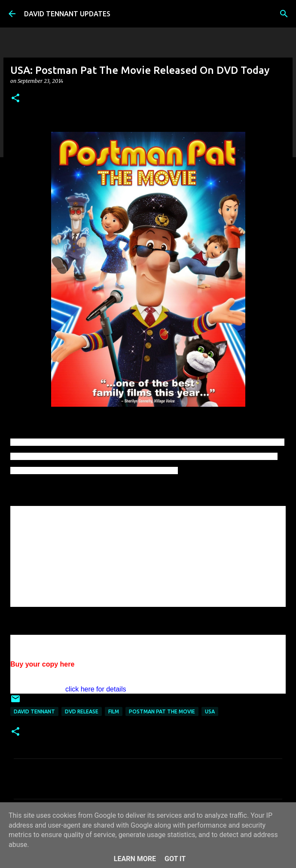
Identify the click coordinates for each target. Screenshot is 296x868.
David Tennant (34, 711)
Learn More (135, 859)
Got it (175, 859)
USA (210, 711)
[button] (15, 99)
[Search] (284, 14)
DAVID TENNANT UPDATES (67, 14)
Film (114, 711)
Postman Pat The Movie (162, 711)
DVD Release (82, 711)
